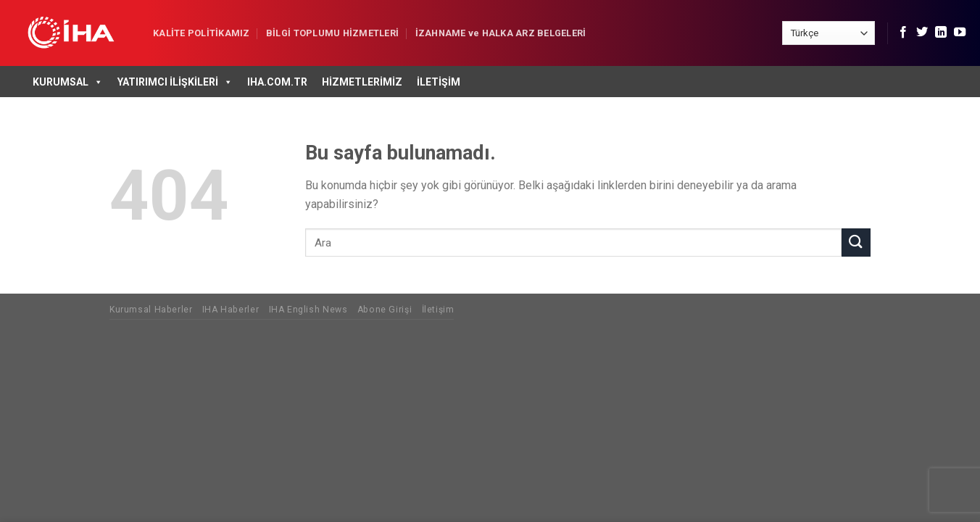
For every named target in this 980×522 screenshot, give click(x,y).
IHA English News (308, 310)
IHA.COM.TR (277, 82)
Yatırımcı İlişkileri (175, 82)
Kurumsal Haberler (151, 310)
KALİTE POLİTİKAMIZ (202, 33)
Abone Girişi (385, 310)
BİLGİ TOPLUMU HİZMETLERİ (332, 33)
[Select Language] (829, 33)
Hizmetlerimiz (362, 82)
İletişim (439, 82)
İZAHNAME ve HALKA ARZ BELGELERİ (501, 33)
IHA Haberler (231, 310)
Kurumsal (68, 82)
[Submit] (856, 243)
